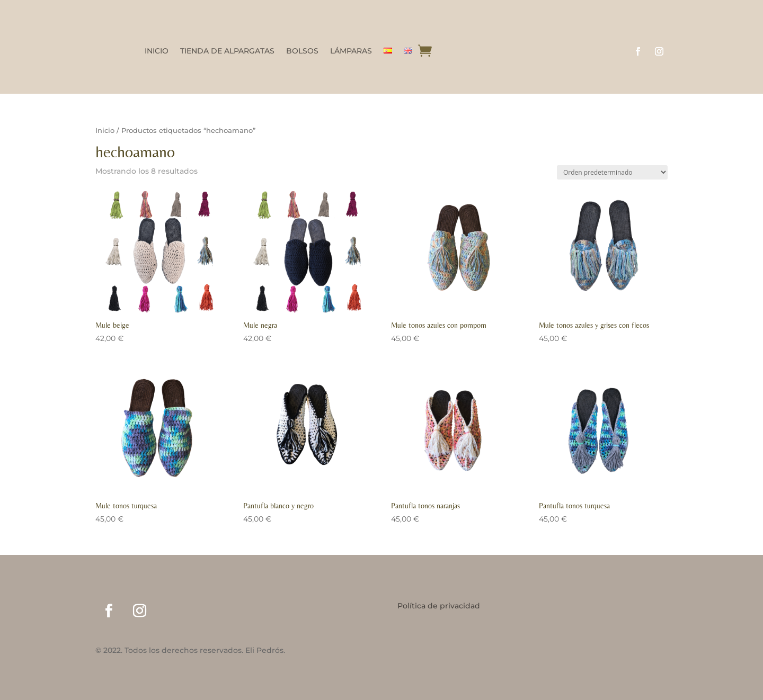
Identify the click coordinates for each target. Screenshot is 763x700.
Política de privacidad (439, 606)
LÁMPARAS (351, 51)
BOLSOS (302, 51)
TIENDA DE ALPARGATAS (227, 51)
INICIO (157, 51)
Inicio (105, 131)
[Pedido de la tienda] (612, 172)
